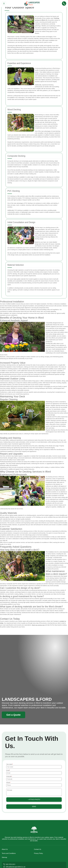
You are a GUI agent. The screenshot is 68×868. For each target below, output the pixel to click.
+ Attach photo (34, 800)
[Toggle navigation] (4, 4)
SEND (34, 807)
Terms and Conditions (9, 853)
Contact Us (38, 849)
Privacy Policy (39, 853)
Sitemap (4, 857)
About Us (5, 849)
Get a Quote (13, 715)
